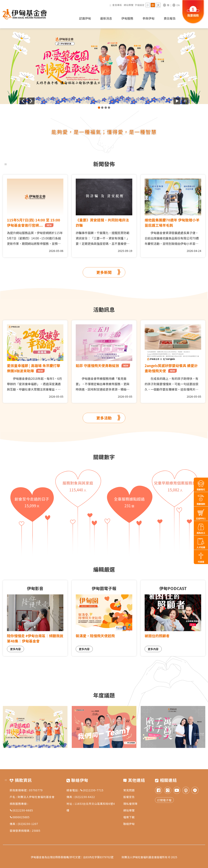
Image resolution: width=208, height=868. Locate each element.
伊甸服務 (127, 18)
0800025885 (20, 817)
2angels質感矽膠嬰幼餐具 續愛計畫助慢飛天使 (171, 368)
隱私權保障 (130, 804)
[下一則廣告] (31, 101)
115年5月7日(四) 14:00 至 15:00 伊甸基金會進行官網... (34, 222)
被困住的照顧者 (157, 636)
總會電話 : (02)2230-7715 (85, 790)
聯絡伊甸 (129, 824)
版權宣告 (129, 797)
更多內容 (15, 649)
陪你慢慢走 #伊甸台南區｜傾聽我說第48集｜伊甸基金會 (35, 638)
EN (178, 5)
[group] (104, 66)
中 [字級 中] (153, 5)
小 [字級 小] (148, 5)
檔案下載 (129, 817)
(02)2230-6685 (21, 810)
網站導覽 (129, 5)
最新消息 (106, 18)
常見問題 (129, 790)
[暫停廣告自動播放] (185, 101)
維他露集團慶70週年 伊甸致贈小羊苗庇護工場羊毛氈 (172, 222)
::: (110, 5)
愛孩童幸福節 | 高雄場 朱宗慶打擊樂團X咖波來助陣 (34, 368)
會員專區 (117, 5)
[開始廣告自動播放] (177, 101)
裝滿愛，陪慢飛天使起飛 (95, 636)
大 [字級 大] (158, 5)
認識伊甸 (85, 18)
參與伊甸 (148, 18)
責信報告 (170, 18)
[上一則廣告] (23, 101)
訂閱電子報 (164, 800)
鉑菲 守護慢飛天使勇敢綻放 (103, 365)
